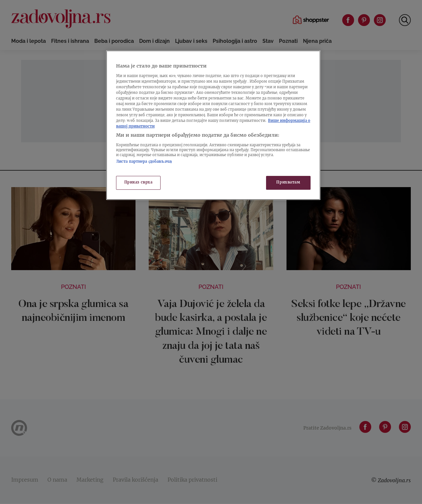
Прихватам (288, 183)
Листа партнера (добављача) (144, 162)
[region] (213, 125)
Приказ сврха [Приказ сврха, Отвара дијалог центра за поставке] (138, 183)
